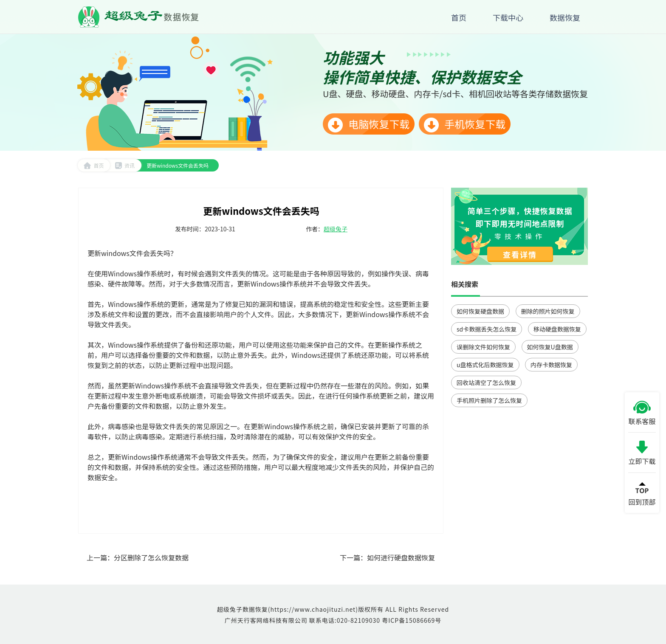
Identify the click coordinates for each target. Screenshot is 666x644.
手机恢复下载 (465, 124)
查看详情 (520, 254)
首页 (94, 165)
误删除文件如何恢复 (483, 347)
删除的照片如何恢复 (548, 311)
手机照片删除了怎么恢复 (489, 400)
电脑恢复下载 (369, 124)
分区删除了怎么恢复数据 (151, 557)
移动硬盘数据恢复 (557, 329)
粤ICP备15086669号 (412, 620)
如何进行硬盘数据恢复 (401, 557)
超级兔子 (336, 229)
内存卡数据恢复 (551, 365)
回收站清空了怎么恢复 (486, 382)
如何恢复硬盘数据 (480, 311)
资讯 (125, 165)
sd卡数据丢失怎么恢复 (487, 329)
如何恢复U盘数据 (550, 347)
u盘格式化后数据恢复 (485, 365)
